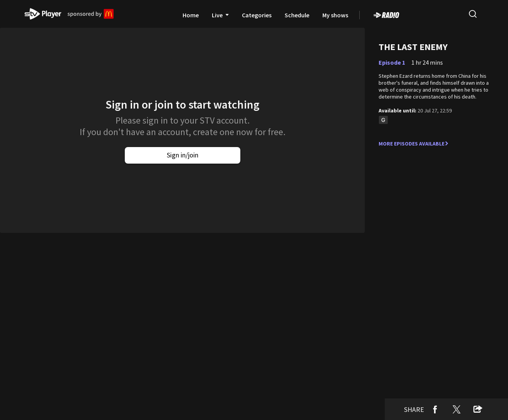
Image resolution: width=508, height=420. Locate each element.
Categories (257, 15)
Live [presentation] (220, 15)
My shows (335, 15)
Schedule (297, 15)
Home (191, 15)
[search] (473, 14)
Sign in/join (183, 155)
